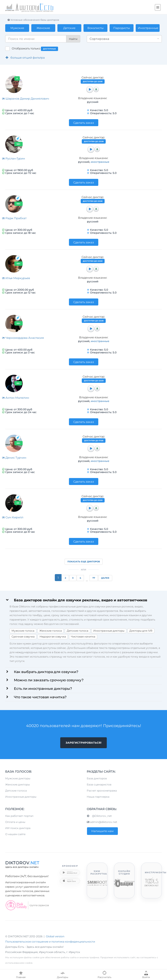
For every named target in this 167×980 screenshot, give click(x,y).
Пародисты (122, 28)
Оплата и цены (15, 822)
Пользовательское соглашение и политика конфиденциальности (50, 942)
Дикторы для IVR (141, 631)
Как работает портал (19, 816)
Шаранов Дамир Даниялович (26, 98)
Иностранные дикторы (109, 631)
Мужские (17, 28)
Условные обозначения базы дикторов (33, 20)
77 (94, 578)
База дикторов (97, 779)
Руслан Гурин (13, 158)
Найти (73, 39)
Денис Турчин (14, 458)
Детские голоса (78, 631)
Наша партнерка (98, 797)
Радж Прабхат (14, 218)
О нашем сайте (15, 834)
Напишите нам (102, 831)
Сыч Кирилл (13, 517)
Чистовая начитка (83, 637)
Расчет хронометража (102, 791)
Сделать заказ (84, 123)
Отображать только (35, 49)
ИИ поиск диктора (18, 828)
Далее (105, 578)
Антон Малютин (16, 398)
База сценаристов (99, 785)
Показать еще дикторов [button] (84, 562)
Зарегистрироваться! (83, 743)
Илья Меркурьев (16, 278)
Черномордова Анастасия (23, 338)
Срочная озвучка (23, 637)
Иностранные (148, 28)
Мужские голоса (23, 631)
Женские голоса (51, 631)
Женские (43, 28)
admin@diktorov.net (102, 822)
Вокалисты (95, 28)
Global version (55, 937)
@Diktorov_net (99, 816)
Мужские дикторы (18, 779)
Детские (69, 28)
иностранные (100, 162)
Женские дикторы (18, 785)
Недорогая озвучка (53, 637)
